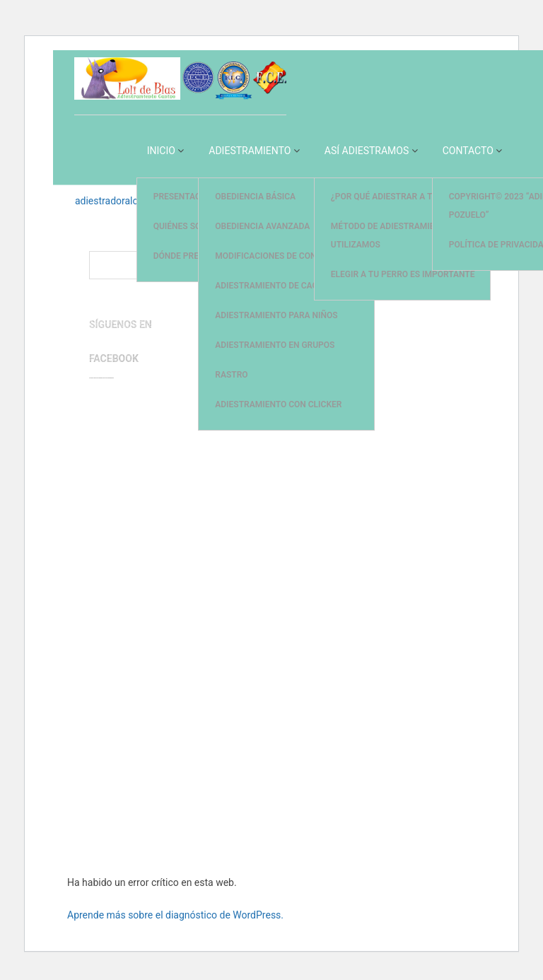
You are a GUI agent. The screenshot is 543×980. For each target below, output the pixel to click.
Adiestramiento (250, 151)
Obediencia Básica (255, 197)
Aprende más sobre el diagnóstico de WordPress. (175, 915)
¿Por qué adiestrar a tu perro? (401, 197)
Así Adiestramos (367, 151)
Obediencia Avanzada (262, 226)
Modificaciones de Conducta (279, 256)
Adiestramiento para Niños (276, 315)
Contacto (468, 151)
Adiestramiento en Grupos (275, 345)
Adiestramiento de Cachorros (283, 286)
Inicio (161, 151)
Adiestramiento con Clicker (278, 404)
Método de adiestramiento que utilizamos (400, 235)
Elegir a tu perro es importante (403, 274)
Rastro (231, 375)
